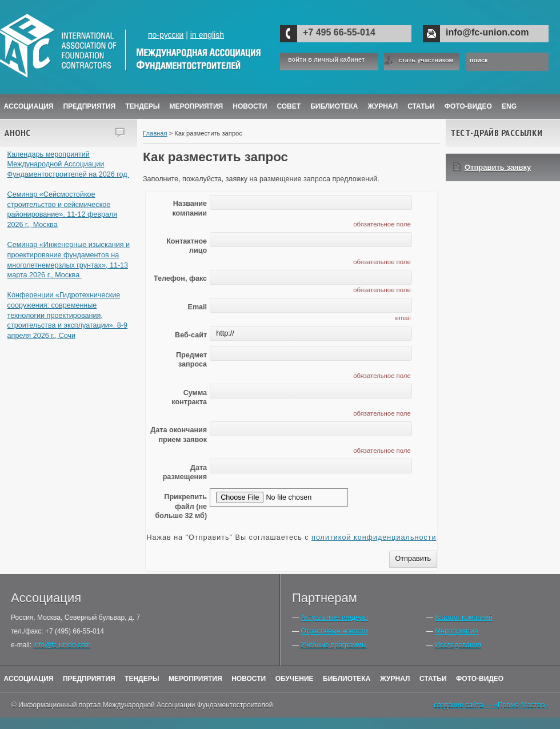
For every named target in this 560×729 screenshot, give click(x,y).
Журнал (395, 679)
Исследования (458, 645)
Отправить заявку (498, 167)
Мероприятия (197, 106)
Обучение (295, 679)
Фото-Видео (468, 106)
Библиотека (334, 106)
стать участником (426, 60)
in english (207, 35)
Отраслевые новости (334, 631)
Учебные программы (333, 645)
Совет (289, 106)
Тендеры (142, 106)
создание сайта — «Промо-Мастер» (491, 705)
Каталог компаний (463, 618)
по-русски (166, 35)
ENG (509, 106)
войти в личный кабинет (326, 60)
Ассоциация (29, 106)
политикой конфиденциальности (374, 537)
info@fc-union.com (487, 32)
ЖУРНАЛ (383, 106)
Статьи (421, 106)
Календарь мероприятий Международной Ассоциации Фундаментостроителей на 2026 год (69, 164)
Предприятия (89, 106)
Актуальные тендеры (334, 618)
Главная (155, 133)
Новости (250, 106)
